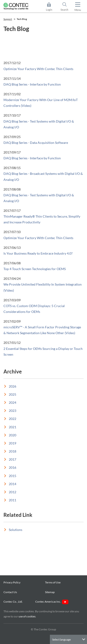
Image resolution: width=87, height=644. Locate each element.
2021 (13, 427)
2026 (13, 386)
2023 (13, 411)
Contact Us (10, 592)
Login (49, 10)
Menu (78, 10)
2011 (13, 500)
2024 (13, 402)
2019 (13, 443)
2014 (13, 484)
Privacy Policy (12, 582)
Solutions (16, 530)
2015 (13, 476)
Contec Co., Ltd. (14, 602)
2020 (13, 435)
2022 (13, 419)
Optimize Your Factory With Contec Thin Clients (38, 69)
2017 (13, 459)
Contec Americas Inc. (52, 602)
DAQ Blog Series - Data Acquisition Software (36, 143)
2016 (13, 467)
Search (64, 10)
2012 (13, 492)
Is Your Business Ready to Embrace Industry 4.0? (38, 253)
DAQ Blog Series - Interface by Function (32, 84)
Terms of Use (53, 582)
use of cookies (27, 616)
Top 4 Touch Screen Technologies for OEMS (35, 269)
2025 (13, 394)
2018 (13, 451)
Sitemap (50, 592)
